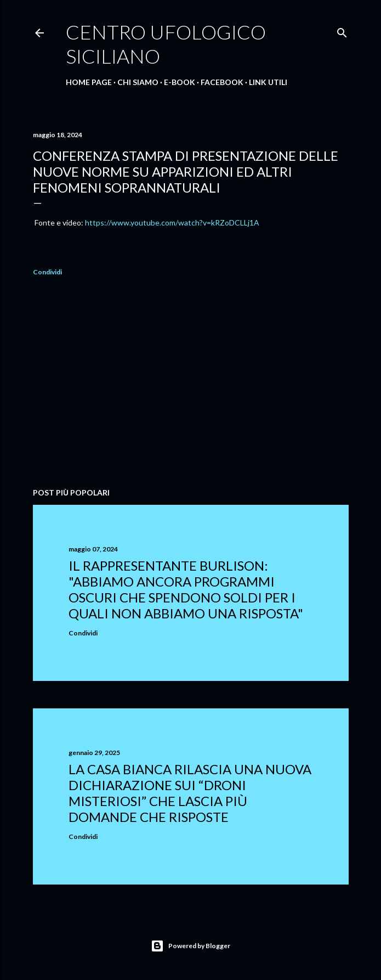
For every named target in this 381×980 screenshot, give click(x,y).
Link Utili (268, 82)
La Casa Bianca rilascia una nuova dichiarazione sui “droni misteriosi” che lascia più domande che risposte (190, 793)
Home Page (89, 82)
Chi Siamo (138, 82)
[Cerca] (342, 30)
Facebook (222, 82)
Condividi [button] (47, 272)
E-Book (180, 82)
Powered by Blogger (190, 946)
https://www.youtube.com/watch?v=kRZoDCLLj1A (172, 223)
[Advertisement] (191, 384)
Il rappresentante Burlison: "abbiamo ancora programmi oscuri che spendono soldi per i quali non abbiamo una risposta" (186, 589)
